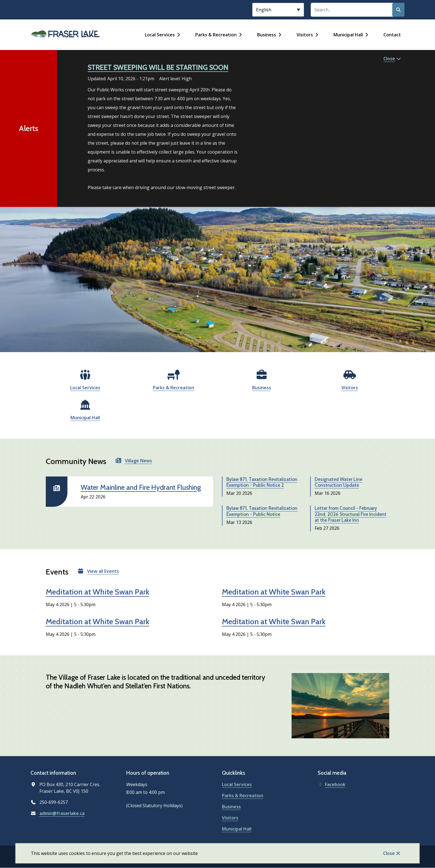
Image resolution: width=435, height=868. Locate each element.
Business (267, 35)
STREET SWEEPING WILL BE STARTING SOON (158, 67)
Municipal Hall (348, 35)
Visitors (305, 35)
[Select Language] (278, 10)
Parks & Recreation (216, 35)
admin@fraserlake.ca (62, 813)
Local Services (160, 35)
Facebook (332, 784)
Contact (392, 35)
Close (389, 853)
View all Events (103, 571)
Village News (138, 461)
